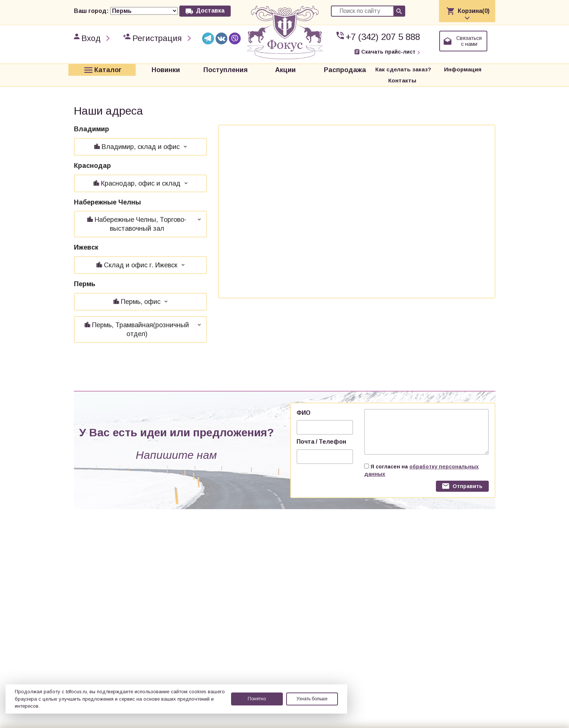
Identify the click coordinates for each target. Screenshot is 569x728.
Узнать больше (312, 699)
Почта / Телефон (321, 431)
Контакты (474, 69)
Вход (91, 38)
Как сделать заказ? (367, 69)
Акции (257, 70)
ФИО (304, 402)
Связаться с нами (469, 41)
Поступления (203, 70)
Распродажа (312, 70)
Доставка (210, 11)
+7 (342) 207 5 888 (383, 37)
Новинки (149, 70)
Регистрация (157, 38)
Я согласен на (421, 459)
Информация (426, 69)
